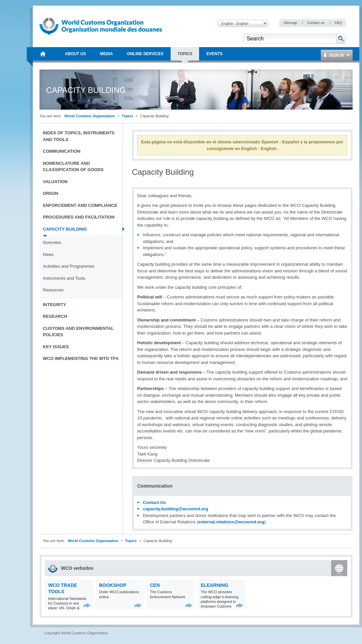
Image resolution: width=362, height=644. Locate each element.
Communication (62, 151)
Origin (51, 193)
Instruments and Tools (64, 278)
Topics (128, 116)
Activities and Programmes (69, 266)
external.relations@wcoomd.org (231, 522)
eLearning (214, 585)
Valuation (55, 182)
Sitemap (291, 23)
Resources (53, 290)
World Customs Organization (90, 116)
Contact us (316, 23)
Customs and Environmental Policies (78, 332)
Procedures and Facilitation (79, 217)
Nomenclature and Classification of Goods (73, 167)
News (48, 254)
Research (55, 316)
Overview (52, 242)
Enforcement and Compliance (80, 205)
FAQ (338, 23)
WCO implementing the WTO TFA (81, 358)
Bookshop (113, 585)
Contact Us (154, 502)
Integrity (54, 305)
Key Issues (56, 347)
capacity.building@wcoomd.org (175, 509)
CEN (155, 585)
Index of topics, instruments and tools (79, 136)
